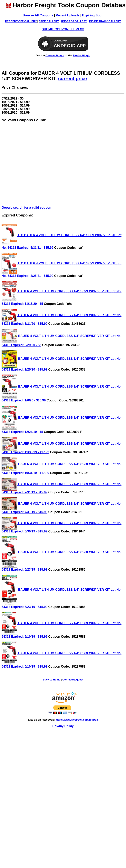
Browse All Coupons (38, 15)
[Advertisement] (37, 166)
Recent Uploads (68, 15)
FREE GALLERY (49, 21)
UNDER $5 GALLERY (74, 21)
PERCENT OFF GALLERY (21, 21)
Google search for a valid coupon (26, 208)
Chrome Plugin (55, 55)
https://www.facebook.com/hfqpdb (77, 720)
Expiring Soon (93, 15)
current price (73, 79)
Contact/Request (73, 680)
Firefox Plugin (81, 55)
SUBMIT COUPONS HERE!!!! (63, 29)
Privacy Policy (63, 726)
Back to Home (52, 680)
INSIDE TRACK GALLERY (105, 21)
